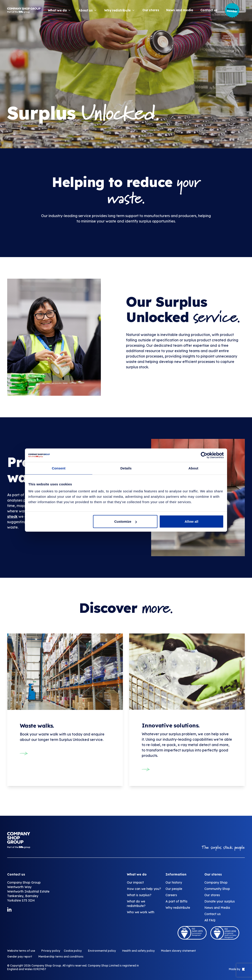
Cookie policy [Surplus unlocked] (73, 951)
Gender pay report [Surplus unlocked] (20, 957)
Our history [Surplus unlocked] (174, 882)
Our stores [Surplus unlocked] (212, 895)
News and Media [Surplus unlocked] (217, 908)
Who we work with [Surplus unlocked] (141, 912)
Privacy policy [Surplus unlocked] (51, 951)
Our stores (151, 10)
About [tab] (193, 468)
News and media (180, 10)
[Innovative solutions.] (187, 710)
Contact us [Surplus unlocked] (212, 914)
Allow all (191, 521)
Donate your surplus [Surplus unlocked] (220, 901)
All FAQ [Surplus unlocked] (210, 920)
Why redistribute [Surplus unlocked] (178, 908)
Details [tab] (126, 468)
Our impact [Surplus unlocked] (135, 882)
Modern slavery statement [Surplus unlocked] (178, 951)
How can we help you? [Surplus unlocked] (144, 889)
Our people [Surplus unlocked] (174, 889)
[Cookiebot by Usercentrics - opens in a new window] (204, 455)
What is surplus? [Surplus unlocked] (139, 895)
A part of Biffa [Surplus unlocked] (176, 901)
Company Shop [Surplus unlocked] (216, 882)
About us (88, 10)
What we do (60, 10)
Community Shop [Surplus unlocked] (217, 889)
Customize (126, 521)
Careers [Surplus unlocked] (171, 895)
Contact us (209, 10)
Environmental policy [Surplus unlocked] (102, 951)
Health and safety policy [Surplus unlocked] (138, 951)
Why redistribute (120, 10)
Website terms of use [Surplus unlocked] (21, 951)
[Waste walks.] (65, 702)
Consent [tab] (59, 468)
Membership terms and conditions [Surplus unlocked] (61, 957)
